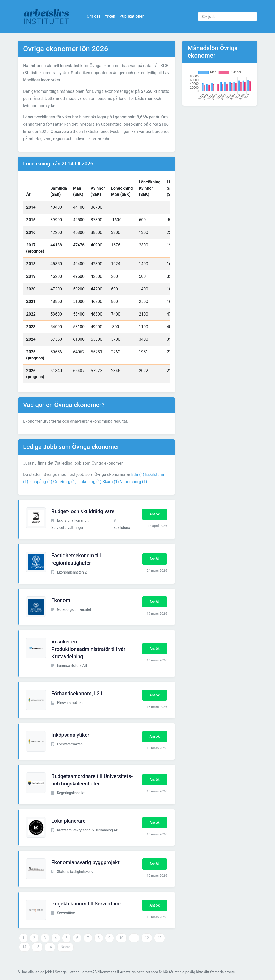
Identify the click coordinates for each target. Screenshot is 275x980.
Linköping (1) (89, 482)
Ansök (155, 514)
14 (24, 947)
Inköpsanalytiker (70, 735)
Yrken (110, 16)
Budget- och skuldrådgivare (83, 511)
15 (37, 947)
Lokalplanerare (68, 821)
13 (160, 938)
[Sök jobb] (228, 16)
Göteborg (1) (65, 482)
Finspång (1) (41, 482)
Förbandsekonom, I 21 (77, 694)
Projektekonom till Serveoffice (86, 904)
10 (121, 938)
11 (134, 938)
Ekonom (61, 600)
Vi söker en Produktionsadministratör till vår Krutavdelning (88, 649)
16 (50, 947)
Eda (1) (138, 474)
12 (147, 938)
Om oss (94, 16)
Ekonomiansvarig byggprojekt (85, 862)
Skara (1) (111, 482)
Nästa (65, 947)
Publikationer (132, 16)
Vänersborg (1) (134, 482)
